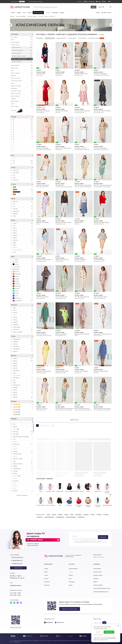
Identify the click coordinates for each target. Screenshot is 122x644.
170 (23, 163)
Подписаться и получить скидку (70, 609)
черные (66, 515)
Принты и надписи (23, 332)
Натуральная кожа (18, 250)
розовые (60, 515)
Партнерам (47, 585)
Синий (23, 296)
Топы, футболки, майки (22, 81)
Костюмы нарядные (22, 53)
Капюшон (23, 363)
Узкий (23, 216)
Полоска (23, 313)
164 (23, 161)
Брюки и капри (22, 68)
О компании (47, 582)
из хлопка (106, 515)
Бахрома (23, 368)
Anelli (23, 461)
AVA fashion (23, 481)
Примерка (96, 579)
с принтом (86, 515)
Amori (14, 447)
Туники (22, 104)
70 (14, 144)
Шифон (23, 233)
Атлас (23, 252)
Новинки (19, 13)
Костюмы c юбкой (22, 45)
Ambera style (23, 444)
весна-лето (23, 170)
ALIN (23, 439)
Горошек (23, 317)
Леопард (23, 320)
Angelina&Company (23, 464)
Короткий (23, 209)
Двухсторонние (17, 375)
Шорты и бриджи (22, 106)
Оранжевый (23, 274)
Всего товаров (22, 37)
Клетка (23, 310)
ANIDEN (23, 466)
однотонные (78, 515)
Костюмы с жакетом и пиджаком (22, 59)
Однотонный (23, 330)
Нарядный (23, 342)
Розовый (23, 276)
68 (14, 141)
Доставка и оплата (106, 13)
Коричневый (23, 286)
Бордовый (23, 284)
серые (72, 515)
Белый (23, 259)
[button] (110, 495)
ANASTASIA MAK (23, 454)
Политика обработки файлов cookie (102, 588)
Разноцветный (23, 301)
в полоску (99, 515)
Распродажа (55, 13)
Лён (23, 226)
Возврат (95, 582)
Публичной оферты (87, 541)
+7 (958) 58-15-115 (17, 564)
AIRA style (23, 432)
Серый (23, 262)
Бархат (23, 245)
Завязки (23, 390)
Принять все (109, 632)
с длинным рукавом (49, 517)
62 (23, 134)
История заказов (97, 572)
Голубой (23, 293)
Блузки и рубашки (22, 65)
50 (23, 120)
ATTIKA (15, 478)
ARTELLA (23, 473)
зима (23, 178)
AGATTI (16, 429)
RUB (104, 623)
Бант (23, 380)
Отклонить (98, 632)
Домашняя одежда (22, 96)
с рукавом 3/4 (81, 517)
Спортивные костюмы (22, 91)
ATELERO (17, 476)
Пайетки (23, 366)
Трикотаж (23, 240)
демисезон (23, 180)
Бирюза (23, 291)
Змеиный (23, 322)
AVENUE (15, 486)
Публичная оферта (98, 585)
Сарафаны (22, 99)
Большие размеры (38, 13)
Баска (23, 383)
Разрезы (23, 358)
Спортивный (23, 346)
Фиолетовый (23, 298)
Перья (23, 373)
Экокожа (23, 235)
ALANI (23, 434)
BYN (96, 623)
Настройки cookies (104, 640)
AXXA (14, 488)
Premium (30, 13)
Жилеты (22, 83)
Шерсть (23, 228)
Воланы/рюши (23, 385)
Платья (22, 40)
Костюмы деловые (22, 48)
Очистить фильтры (22, 495)
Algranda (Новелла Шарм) (23, 437)
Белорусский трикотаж (70, 555)
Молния (23, 361)
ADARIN (23, 427)
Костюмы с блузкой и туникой (22, 56)
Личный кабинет (97, 569)
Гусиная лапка (23, 327)
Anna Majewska (23, 469)
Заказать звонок (18, 568)
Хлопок (23, 223)
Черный (23, 264)
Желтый (23, 272)
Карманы (23, 397)
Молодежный (23, 349)
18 (53, 426)
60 (23, 132)
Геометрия (23, 325)
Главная (46, 569)
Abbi (23, 424)
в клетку (93, 515)
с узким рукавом (60, 517)
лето (23, 175)
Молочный (23, 267)
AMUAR (15, 449)
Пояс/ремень (23, 370)
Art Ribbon (23, 471)
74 (14, 149)
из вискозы (40, 517)
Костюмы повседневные (22, 50)
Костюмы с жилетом (22, 62)
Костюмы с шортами (22, 94)
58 (23, 129)
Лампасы (23, 395)
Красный (23, 281)
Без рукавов (23, 211)
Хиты (24, 13)
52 (23, 122)
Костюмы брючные (22, 42)
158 (14, 158)
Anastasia (23, 451)
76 (14, 151)
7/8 (23, 204)
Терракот (23, 279)
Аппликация (23, 378)
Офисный (23, 344)
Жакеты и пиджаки (22, 73)
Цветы (23, 308)
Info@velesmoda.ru (16, 586)
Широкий (23, 214)
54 (23, 124)
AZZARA (23, 491)
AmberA (15, 442)
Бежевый (23, 269)
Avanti (14, 483)
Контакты (46, 579)
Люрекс (23, 238)
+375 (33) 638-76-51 (17, 557)
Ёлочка (15, 315)
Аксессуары (22, 111)
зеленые (54, 515)
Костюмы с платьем (22, 78)
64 (23, 137)
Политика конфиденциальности (101, 592)
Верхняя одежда (22, 101)
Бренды (62, 13)
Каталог (13, 13)
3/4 (23, 206)
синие (48, 515)
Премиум (23, 351)
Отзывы (98, 13)
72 (14, 146)
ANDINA (15, 456)
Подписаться (103, 537)
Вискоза (23, 230)
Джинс (23, 243)
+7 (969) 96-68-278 (17, 561)
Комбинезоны (22, 88)
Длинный (23, 202)
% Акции (48, 13)
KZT (100, 623)
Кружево (23, 392)
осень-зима (23, 173)
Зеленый (23, 288)
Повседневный (23, 339)
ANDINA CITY (23, 459)
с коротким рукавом (71, 517)
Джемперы (22, 76)
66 (23, 139)
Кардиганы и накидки (22, 86)
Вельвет (15, 247)
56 (23, 127)
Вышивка (23, 387)
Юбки (22, 71)
